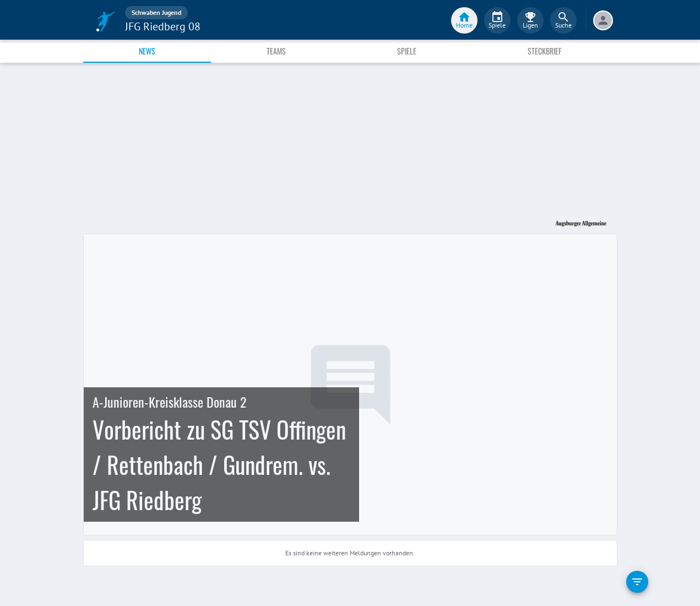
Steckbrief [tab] (544, 51)
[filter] (637, 582)
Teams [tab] (276, 51)
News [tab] (147, 51)
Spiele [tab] (407, 51)
